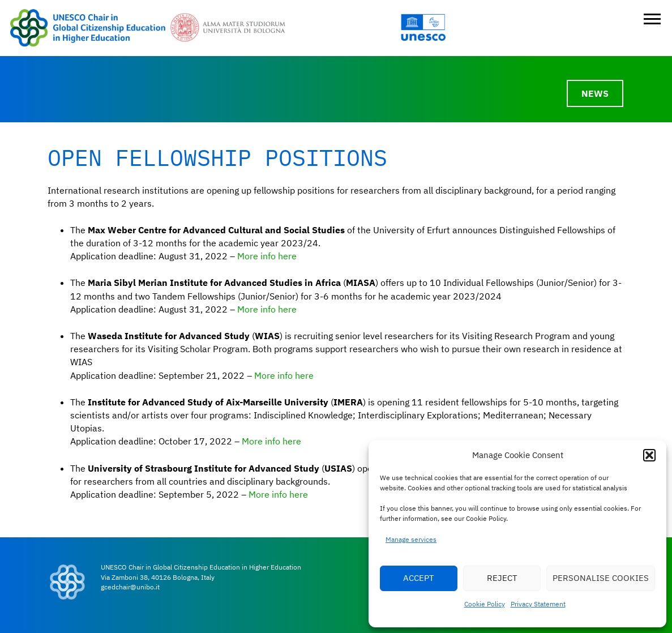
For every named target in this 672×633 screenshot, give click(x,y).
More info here (267, 256)
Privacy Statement (538, 604)
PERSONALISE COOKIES (601, 578)
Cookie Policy (485, 604)
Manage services (411, 539)
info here (279, 309)
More (249, 309)
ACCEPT (419, 578)
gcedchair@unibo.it (130, 587)
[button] (649, 455)
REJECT (502, 578)
